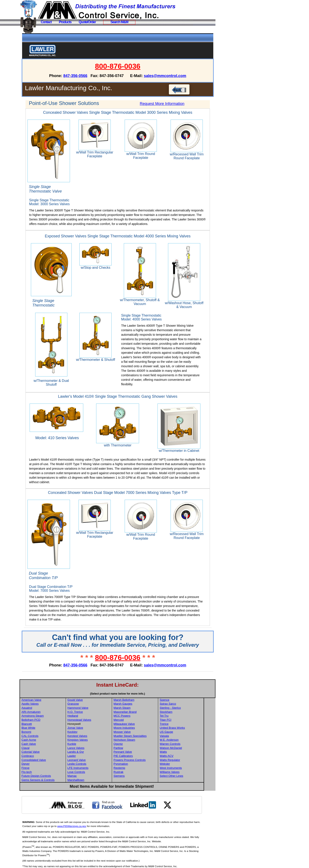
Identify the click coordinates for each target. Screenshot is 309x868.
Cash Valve (42, 733)
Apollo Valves (44, 693)
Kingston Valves (91, 729)
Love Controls (89, 761)
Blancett (40, 713)
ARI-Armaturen (45, 701)
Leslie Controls (90, 753)
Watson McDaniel (183, 737)
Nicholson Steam (137, 729)
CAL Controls (43, 725)
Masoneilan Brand (137, 701)
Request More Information (166, 104)
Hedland (86, 705)
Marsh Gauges (135, 693)
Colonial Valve (44, 741)
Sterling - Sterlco (182, 697)
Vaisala (176, 725)
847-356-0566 (82, 76)
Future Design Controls (50, 765)
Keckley (86, 721)
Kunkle (85, 733)
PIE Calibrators (136, 745)
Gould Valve (88, 689)
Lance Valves (89, 737)
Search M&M (119, 22)
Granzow (86, 693)
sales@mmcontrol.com (172, 76)
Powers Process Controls (142, 749)
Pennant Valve (135, 741)
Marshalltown (89, 769)
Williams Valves (182, 761)
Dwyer (39, 753)
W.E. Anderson (181, 729)
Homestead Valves (92, 709)
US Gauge (178, 721)
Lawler (85, 745)
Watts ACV (179, 745)
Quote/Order (87, 22)
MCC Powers (134, 705)
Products (65, 22)
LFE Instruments (91, 757)
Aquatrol (40, 697)
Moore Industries (137, 717)
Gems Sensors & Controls (51, 769)
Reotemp (132, 757)
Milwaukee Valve (137, 713)
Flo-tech (40, 761)
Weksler (177, 753)
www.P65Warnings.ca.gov (92, 816)
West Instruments (183, 757)
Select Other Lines (183, 765)
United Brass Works (184, 717)
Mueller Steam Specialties (142, 725)
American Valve (45, 689)
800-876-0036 (125, 66)
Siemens (132, 765)
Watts (175, 741)
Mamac (85, 765)
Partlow (131, 737)
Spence (176, 689)
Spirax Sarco (180, 693)
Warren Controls (182, 733)
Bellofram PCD (44, 709)
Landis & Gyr (89, 741)
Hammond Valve (91, 697)
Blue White (42, 717)
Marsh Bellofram (136, 689)
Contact (46, 22)
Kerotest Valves (90, 725)
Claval (39, 737)
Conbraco (41, 745)
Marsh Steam (134, 697)
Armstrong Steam (46, 705)
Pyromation (133, 753)
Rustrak (131, 761)
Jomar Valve (88, 717)
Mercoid (131, 709)
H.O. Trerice (88, 701)
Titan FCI (177, 709)
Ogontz (131, 733)
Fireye (39, 757)
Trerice (176, 713)
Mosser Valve (135, 721)
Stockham (178, 701)
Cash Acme (42, 729)
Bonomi (40, 721)
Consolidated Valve (47, 749)
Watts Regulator (182, 749)
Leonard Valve (90, 749)
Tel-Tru (176, 705)
